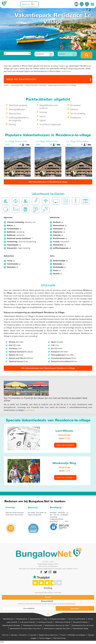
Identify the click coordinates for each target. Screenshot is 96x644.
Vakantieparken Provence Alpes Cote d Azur (25, 628)
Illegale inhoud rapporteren (48, 635)
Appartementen (35, 619)
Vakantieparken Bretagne (11, 625)
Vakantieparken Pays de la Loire (83, 625)
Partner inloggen (45, 638)
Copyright (33, 635)
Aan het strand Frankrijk (77, 619)
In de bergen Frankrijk (45, 622)
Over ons (5, 635)
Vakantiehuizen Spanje (80, 628)
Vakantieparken (22, 619)
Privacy (63, 635)
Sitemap (14, 635)
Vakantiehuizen (8, 619)
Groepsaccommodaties (58, 619)
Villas (45, 619)
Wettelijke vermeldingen (77, 635)
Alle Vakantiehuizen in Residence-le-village (48, 182)
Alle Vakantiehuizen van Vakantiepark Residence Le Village (48, 368)
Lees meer (66, 71)
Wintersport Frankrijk (63, 622)
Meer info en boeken (65, 445)
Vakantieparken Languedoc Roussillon (57, 628)
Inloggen (87, 4)
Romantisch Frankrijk (80, 622)
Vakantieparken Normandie (32, 625)
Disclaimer (23, 635)
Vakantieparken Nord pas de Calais (57, 625)
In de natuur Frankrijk (27, 622)
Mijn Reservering (59, 638)
